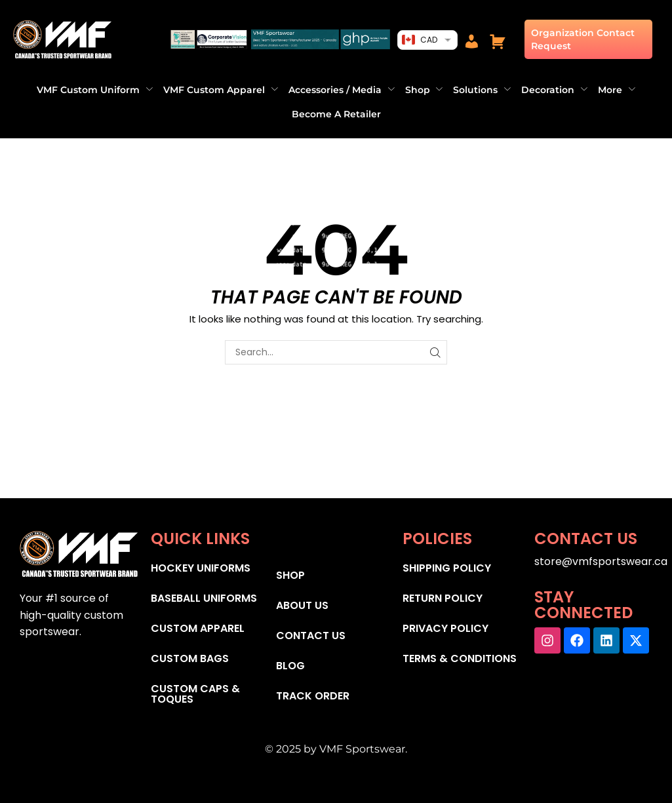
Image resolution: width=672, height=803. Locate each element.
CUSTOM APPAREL (198, 628)
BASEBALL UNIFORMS (204, 598)
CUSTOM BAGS (190, 658)
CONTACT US (311, 636)
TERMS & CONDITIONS (460, 658)
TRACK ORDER (313, 696)
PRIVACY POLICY (445, 628)
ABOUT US (302, 605)
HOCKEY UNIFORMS (201, 568)
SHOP (290, 575)
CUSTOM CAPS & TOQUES (195, 694)
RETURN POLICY (443, 598)
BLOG (290, 666)
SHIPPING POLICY (447, 568)
